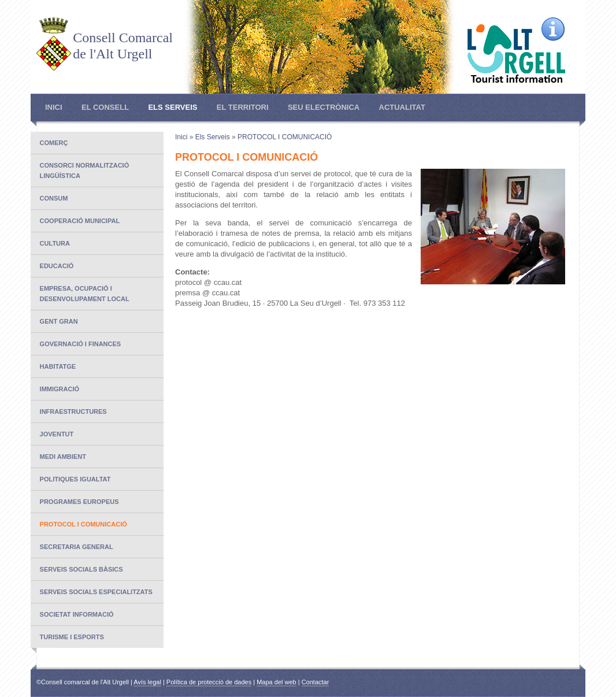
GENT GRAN (59, 321)
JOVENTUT (57, 434)
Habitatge (58, 366)
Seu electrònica (324, 107)
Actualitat (402, 107)
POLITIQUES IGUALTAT (75, 479)
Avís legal (147, 682)
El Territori (243, 107)
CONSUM (54, 198)
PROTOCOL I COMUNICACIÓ (84, 524)
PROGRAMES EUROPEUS (79, 502)
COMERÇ (54, 143)
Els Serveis (172, 107)
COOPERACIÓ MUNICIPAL (80, 221)
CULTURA (55, 243)
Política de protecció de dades (209, 682)
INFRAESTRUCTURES (73, 411)
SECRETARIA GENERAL (77, 547)
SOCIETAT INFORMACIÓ (77, 614)
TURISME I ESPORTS (72, 637)
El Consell (105, 107)
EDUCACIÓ (57, 266)
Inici (54, 107)
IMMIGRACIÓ (60, 389)
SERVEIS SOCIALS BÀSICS (81, 569)
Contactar (316, 682)
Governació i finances (81, 344)
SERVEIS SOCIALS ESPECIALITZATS (96, 592)
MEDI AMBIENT (63, 457)
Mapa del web (277, 682)
